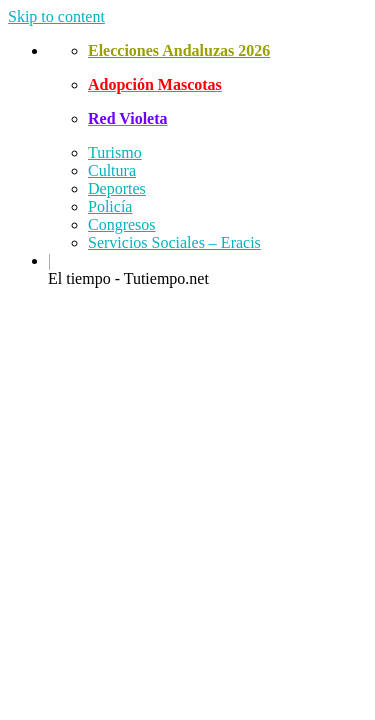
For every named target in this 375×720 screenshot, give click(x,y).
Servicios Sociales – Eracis (174, 242)
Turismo (115, 152)
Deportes (117, 188)
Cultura (112, 170)
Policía (110, 206)
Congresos (122, 224)
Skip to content (56, 16)
